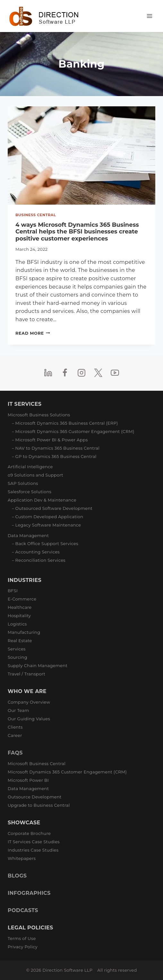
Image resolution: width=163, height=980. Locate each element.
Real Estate (20, 641)
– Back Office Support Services (45, 543)
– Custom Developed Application (47, 517)
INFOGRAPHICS (29, 893)
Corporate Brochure (29, 833)
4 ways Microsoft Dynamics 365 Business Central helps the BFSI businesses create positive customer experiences (77, 232)
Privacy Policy (23, 947)
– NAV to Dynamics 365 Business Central (56, 448)
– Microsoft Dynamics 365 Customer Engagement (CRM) (73, 431)
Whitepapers (22, 858)
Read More (33, 333)
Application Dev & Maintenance (42, 500)
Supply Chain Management (38, 666)
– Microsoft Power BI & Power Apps (50, 440)
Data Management (28, 535)
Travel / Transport (26, 674)
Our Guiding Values (29, 719)
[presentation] (81, 155)
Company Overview (29, 702)
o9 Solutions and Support (35, 475)
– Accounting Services (36, 552)
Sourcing (17, 657)
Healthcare (20, 607)
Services (17, 649)
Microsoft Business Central (37, 764)
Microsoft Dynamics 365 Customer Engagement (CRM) (67, 772)
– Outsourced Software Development (52, 508)
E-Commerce (22, 599)
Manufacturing (24, 632)
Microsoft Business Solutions (39, 415)
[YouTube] (115, 373)
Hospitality (19, 616)
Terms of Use (22, 938)
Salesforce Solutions (30, 492)
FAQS (15, 753)
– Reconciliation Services (39, 560)
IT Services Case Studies (34, 842)
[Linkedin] (48, 373)
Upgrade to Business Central (39, 805)
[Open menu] (149, 16)
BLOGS (17, 876)
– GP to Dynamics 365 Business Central (54, 456)
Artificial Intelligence (30, 467)
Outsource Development (35, 797)
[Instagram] (81, 373)
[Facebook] (65, 373)
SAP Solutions (23, 483)
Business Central (36, 215)
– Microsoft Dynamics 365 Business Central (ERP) (65, 423)
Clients (15, 727)
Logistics (17, 624)
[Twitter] (98, 373)
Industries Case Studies (33, 850)
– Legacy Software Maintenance (46, 525)
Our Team (18, 710)
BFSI (13, 591)
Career (15, 735)
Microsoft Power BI (28, 780)
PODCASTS (23, 910)
